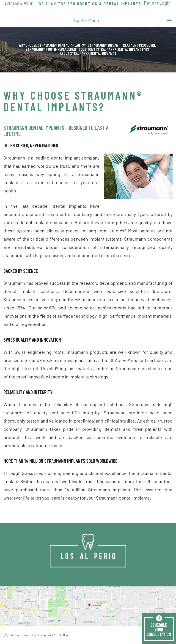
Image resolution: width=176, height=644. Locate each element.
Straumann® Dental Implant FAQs (123, 49)
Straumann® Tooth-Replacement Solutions (60, 49)
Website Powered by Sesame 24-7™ (29, 635)
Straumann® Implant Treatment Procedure (122, 45)
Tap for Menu (122, 20)
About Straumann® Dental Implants (88, 53)
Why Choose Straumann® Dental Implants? (52, 45)
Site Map (63, 635)
